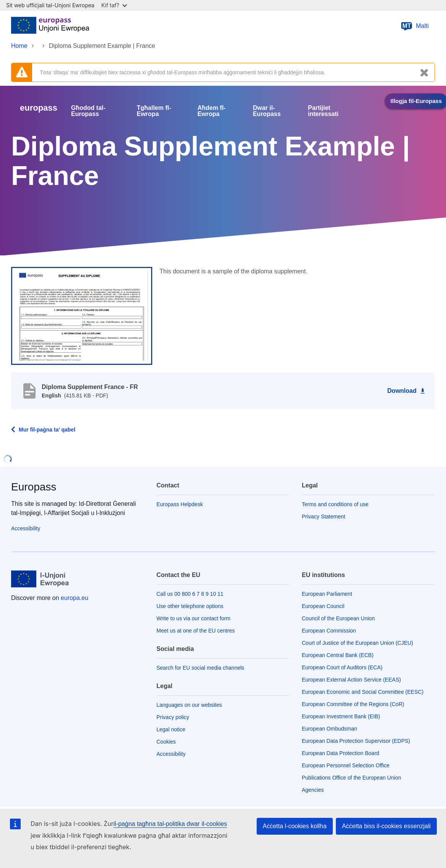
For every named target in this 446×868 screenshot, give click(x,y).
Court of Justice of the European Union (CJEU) (357, 643)
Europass (34, 487)
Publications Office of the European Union (352, 778)
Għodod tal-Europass (88, 111)
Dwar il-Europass (267, 111)
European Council (323, 606)
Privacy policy (173, 717)
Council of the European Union (338, 618)
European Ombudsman (330, 729)
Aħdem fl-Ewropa (212, 111)
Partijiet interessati (323, 111)
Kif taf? (114, 5)
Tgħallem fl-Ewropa (154, 111)
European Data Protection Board (340, 753)
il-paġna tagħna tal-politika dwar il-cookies (170, 824)
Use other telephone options (190, 606)
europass (39, 108)
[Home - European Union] (50, 26)
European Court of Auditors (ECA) (342, 667)
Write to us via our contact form (193, 618)
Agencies (313, 790)
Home (19, 46)
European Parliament (327, 594)
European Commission (329, 631)
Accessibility (26, 528)
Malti (415, 26)
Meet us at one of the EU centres (196, 631)
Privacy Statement (324, 517)
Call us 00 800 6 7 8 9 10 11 (190, 594)
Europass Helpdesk (180, 504)
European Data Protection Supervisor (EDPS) (356, 741)
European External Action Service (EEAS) (351, 680)
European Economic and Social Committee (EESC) (363, 692)
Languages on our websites (189, 705)
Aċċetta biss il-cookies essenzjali (386, 826)
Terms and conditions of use (335, 504)
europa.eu (75, 598)
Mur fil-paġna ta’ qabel (47, 430)
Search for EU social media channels (200, 668)
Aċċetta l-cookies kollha (295, 826)
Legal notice (171, 729)
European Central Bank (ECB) (338, 655)
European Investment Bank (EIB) (341, 716)
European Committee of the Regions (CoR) (353, 704)
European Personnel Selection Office (346, 765)
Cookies (166, 742)
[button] (82, 315)
